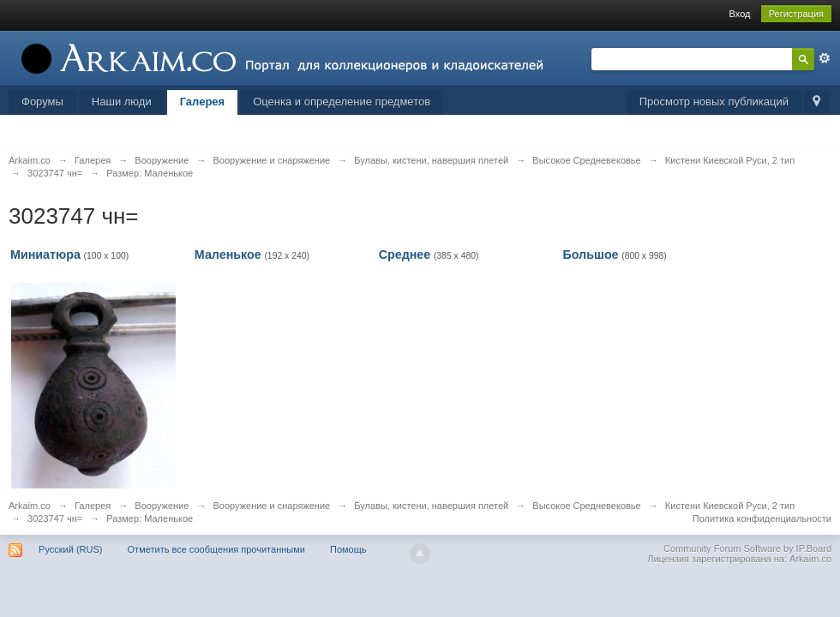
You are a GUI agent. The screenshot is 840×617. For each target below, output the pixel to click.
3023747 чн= (55, 518)
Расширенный (825, 58)
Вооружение (162, 506)
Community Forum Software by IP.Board (747, 548)
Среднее (405, 255)
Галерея (203, 102)
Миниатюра (45, 255)
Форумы (42, 102)
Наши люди (122, 102)
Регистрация (796, 14)
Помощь (348, 549)
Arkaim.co (30, 506)
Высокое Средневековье (586, 506)
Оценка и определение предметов (342, 102)
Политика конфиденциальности (762, 518)
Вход (740, 14)
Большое (590, 255)
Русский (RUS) (70, 549)
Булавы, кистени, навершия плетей (431, 506)
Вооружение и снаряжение (271, 506)
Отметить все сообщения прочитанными (216, 549)
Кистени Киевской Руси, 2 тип (730, 506)
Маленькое (228, 255)
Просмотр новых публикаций (714, 102)
